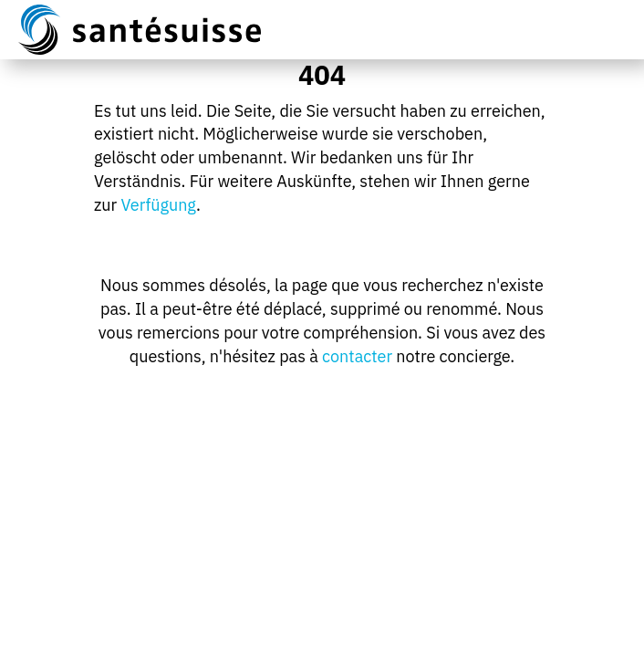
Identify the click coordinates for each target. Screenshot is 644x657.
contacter (357, 356)
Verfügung (158, 205)
